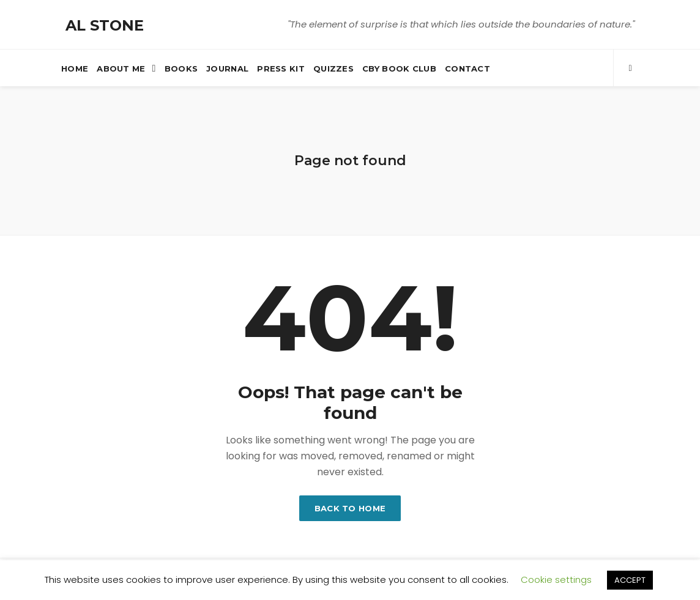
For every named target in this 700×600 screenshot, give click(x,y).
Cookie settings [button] (556, 580)
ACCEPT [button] (630, 580)
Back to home (350, 508)
